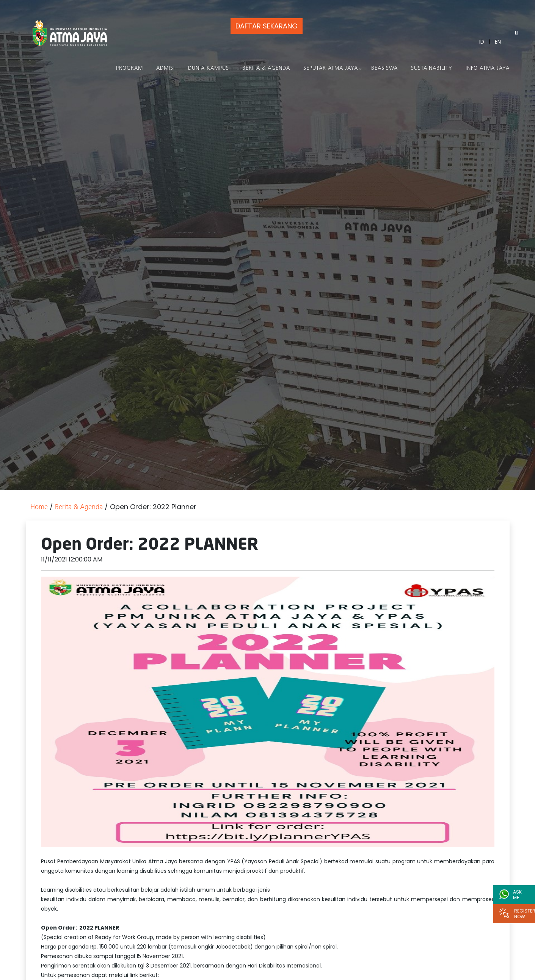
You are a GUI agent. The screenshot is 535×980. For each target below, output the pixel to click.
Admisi (166, 68)
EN (498, 42)
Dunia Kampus (209, 68)
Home (39, 507)
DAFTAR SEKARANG (267, 26)
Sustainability (432, 68)
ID (482, 42)
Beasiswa (384, 68)
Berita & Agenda (266, 68)
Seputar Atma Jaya (331, 68)
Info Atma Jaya (488, 68)
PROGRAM (129, 68)
